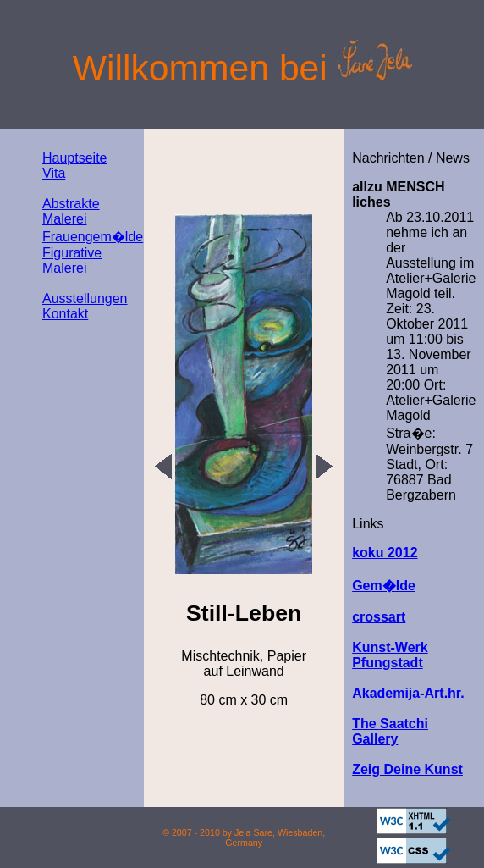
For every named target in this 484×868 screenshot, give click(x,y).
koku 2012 (385, 553)
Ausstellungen (85, 299)
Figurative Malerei (72, 260)
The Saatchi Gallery (390, 731)
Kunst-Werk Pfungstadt (390, 655)
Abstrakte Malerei (71, 211)
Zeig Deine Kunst (407, 769)
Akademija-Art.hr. (408, 693)
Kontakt (65, 314)
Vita (54, 173)
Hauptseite (75, 158)
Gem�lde (384, 586)
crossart (379, 617)
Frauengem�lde (93, 237)
